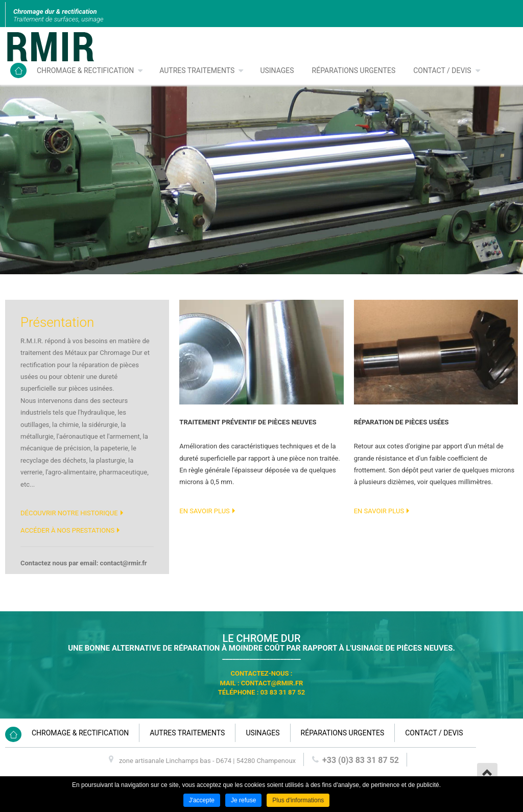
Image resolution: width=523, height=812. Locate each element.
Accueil (18, 70)
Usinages (277, 70)
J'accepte (202, 800)
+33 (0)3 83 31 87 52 (361, 760)
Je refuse (243, 800)
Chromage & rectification (85, 70)
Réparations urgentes (354, 70)
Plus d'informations (298, 800)
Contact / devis (442, 70)
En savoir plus (204, 511)
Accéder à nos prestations (67, 530)
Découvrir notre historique (69, 513)
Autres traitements (197, 70)
